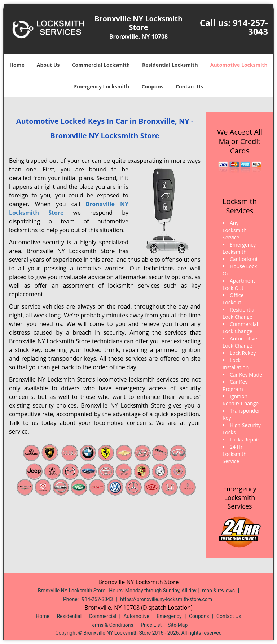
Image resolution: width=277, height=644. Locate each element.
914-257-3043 (250, 27)
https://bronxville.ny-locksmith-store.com (166, 599)
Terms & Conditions (111, 625)
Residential (69, 616)
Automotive (136, 616)
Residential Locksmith (170, 65)
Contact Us (189, 86)
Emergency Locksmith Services (240, 497)
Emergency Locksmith (102, 86)
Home (17, 65)
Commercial (103, 616)
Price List (151, 625)
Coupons (152, 86)
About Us (48, 65)
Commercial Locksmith (101, 65)
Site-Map (178, 625)
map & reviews (219, 591)
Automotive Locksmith (239, 65)
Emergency (169, 616)
